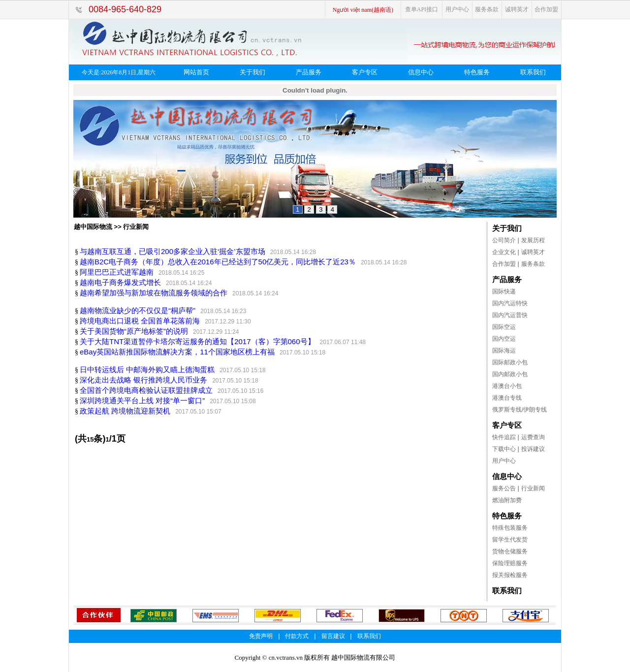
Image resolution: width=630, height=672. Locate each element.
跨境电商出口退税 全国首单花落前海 (140, 321)
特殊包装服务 (510, 528)
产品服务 (309, 72)
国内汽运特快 (510, 303)
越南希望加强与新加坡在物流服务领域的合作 (154, 293)
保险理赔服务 (510, 563)
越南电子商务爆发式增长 (120, 282)
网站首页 (196, 72)
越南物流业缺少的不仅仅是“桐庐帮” (138, 310)
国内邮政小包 (510, 374)
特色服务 (477, 72)
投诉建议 (533, 449)
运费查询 (533, 437)
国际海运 (504, 351)
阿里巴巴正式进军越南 (117, 272)
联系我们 (533, 72)
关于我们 (252, 72)
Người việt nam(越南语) (363, 10)
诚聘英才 (517, 9)
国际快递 (504, 291)
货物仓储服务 (510, 551)
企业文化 (504, 252)
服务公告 (504, 488)
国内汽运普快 (510, 315)
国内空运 (504, 339)
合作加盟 (546, 9)
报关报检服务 (510, 575)
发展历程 (533, 240)
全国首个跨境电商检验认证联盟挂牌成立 (146, 390)
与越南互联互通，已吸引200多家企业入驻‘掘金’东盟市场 (173, 251)
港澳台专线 (507, 398)
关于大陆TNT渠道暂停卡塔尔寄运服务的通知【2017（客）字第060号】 (197, 341)
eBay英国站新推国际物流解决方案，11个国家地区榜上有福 (177, 352)
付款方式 (297, 636)
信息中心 (421, 72)
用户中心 (457, 9)
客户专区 (365, 72)
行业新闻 (533, 488)
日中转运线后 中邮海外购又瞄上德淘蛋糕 (147, 369)
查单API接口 (422, 9)
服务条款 (487, 9)
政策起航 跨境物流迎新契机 (125, 411)
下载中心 (504, 449)
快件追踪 (504, 437)
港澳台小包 (507, 386)
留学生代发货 (510, 540)
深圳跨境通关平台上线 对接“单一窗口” (142, 400)
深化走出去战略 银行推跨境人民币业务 (143, 380)
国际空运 (504, 327)
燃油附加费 (507, 500)
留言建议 (333, 636)
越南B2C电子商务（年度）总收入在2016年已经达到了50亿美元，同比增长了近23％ (218, 262)
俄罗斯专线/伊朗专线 (520, 410)
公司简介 (504, 240)
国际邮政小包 (510, 362)
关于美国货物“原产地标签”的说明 (134, 331)
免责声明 (261, 636)
